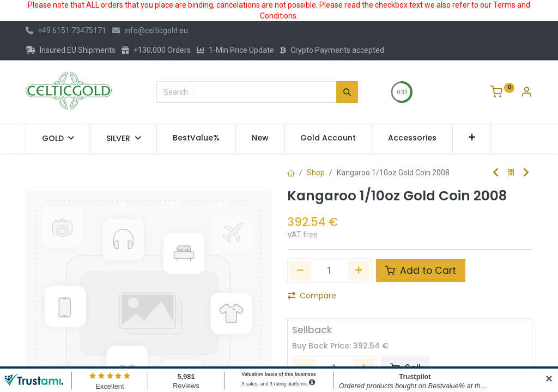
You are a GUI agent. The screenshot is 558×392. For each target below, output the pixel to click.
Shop (316, 173)
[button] (472, 138)
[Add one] (359, 271)
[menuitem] (196, 138)
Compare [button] (312, 296)
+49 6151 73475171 (66, 30)
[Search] (347, 92)
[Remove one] (300, 271)
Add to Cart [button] (421, 271)
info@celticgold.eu (150, 30)
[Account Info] (526, 93)
